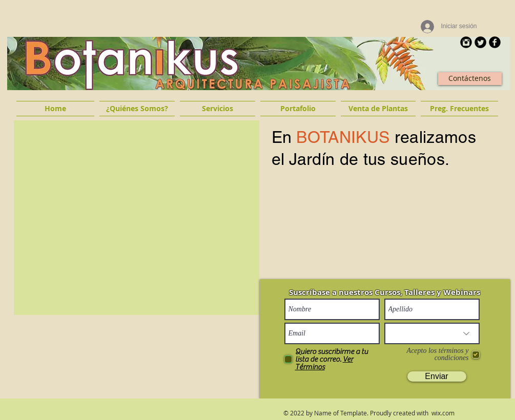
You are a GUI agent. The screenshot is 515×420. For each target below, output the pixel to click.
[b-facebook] (495, 42)
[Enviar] (437, 376)
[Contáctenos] (470, 79)
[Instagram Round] (466, 42)
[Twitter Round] (480, 42)
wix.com (443, 413)
